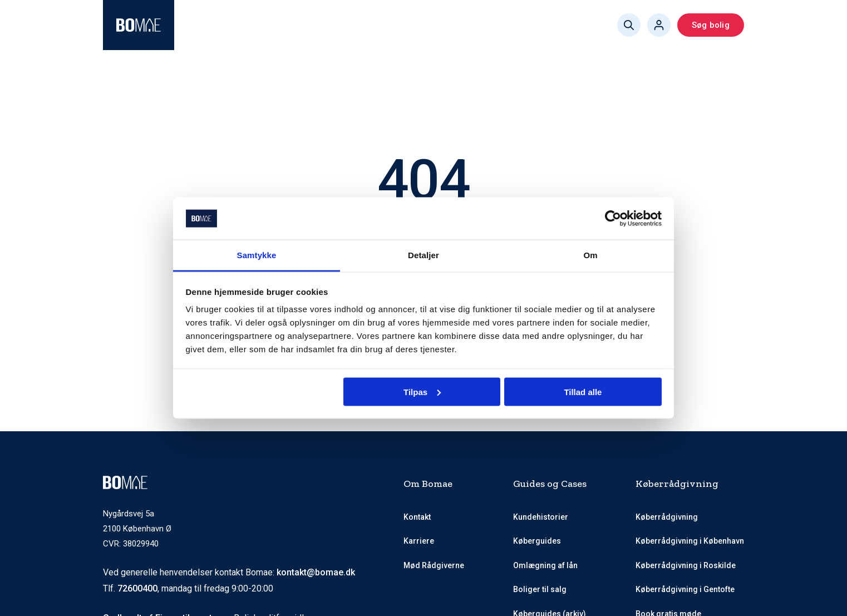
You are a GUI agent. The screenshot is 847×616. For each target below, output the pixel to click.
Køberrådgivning (229, 25)
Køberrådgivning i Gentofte (685, 589)
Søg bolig (711, 25)
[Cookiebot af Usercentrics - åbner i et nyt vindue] (613, 219)
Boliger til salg (540, 589)
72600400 (137, 588)
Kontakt (417, 517)
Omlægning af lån (545, 565)
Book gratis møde (537, 25)
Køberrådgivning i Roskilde (686, 565)
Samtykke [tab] (257, 255)
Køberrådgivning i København (690, 541)
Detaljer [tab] (423, 255)
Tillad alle (583, 391)
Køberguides (455, 25)
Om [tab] (590, 255)
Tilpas (422, 391)
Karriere (419, 541)
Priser (398, 25)
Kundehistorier (541, 517)
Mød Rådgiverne (332, 25)
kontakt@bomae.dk (316, 572)
